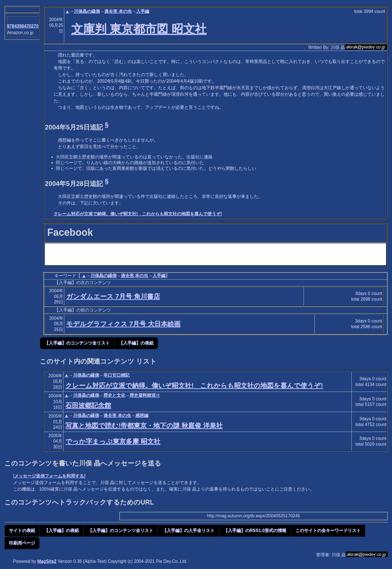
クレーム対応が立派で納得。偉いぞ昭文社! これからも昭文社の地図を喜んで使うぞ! (138, 214)
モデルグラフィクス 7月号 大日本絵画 (123, 324)
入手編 (143, 11)
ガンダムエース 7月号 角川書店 (113, 296)
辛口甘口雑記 (117, 375)
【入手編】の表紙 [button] (136, 343)
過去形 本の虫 (118, 11)
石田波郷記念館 (88, 405)
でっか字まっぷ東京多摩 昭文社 (113, 441)
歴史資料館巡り (145, 395)
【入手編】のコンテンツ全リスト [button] (77, 343)
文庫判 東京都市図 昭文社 (139, 29)
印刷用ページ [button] (22, 543)
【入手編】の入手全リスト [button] (188, 530)
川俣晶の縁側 (87, 11)
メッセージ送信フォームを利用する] (50, 476)
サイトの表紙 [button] (22, 530)
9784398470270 (23, 26)
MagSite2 (47, 561)
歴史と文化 (114, 395)
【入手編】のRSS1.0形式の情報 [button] (255, 530)
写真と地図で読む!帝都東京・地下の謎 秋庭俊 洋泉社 (144, 426)
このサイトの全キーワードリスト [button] (328, 530)
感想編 (142, 415)
